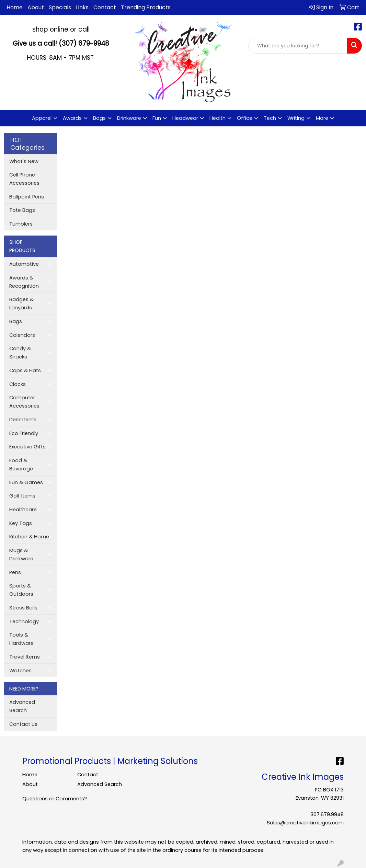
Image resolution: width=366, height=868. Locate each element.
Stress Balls (23, 608)
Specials (60, 7)
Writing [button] (296, 118)
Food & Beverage (21, 465)
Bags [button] (99, 118)
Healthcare (23, 510)
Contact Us (23, 724)
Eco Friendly (24, 433)
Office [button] (245, 118)
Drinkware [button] (129, 118)
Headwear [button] (185, 118)
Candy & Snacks (20, 353)
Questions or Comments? (55, 799)
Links (82, 7)
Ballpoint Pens (27, 197)
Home (15, 7)
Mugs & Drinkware (21, 555)
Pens (15, 572)
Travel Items (25, 657)
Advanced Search (22, 706)
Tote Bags (22, 210)
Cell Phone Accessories (24, 179)
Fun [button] (157, 118)
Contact (105, 7)
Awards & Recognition (24, 282)
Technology (24, 621)
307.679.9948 (327, 814)
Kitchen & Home (29, 537)
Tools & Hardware (21, 639)
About (36, 7)
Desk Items (23, 420)
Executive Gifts (27, 447)
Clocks (18, 384)
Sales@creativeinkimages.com (305, 823)
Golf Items (22, 496)
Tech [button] (270, 118)
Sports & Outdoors (21, 590)
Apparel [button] (42, 118)
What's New (24, 161)
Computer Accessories (24, 402)
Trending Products (146, 7)
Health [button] (218, 118)
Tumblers (21, 224)
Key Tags (21, 523)
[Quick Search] (298, 46)
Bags (16, 321)
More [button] (322, 118)
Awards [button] (72, 118)
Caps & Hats (25, 370)
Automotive (24, 264)
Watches (20, 671)
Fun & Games (26, 482)
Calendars (22, 335)
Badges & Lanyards (21, 304)
